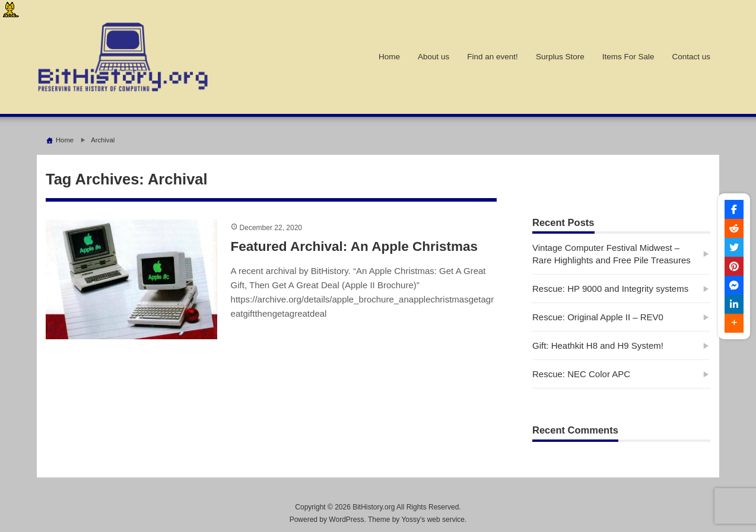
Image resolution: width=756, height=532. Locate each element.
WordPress (346, 520)
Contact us (691, 57)
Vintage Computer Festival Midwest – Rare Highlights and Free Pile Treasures (612, 254)
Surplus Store (560, 57)
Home (389, 57)
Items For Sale (628, 57)
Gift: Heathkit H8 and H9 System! (598, 345)
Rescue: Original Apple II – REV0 (598, 317)
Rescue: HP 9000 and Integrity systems (610, 289)
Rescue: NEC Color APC (581, 374)
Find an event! (493, 57)
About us (433, 57)
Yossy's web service (433, 520)
